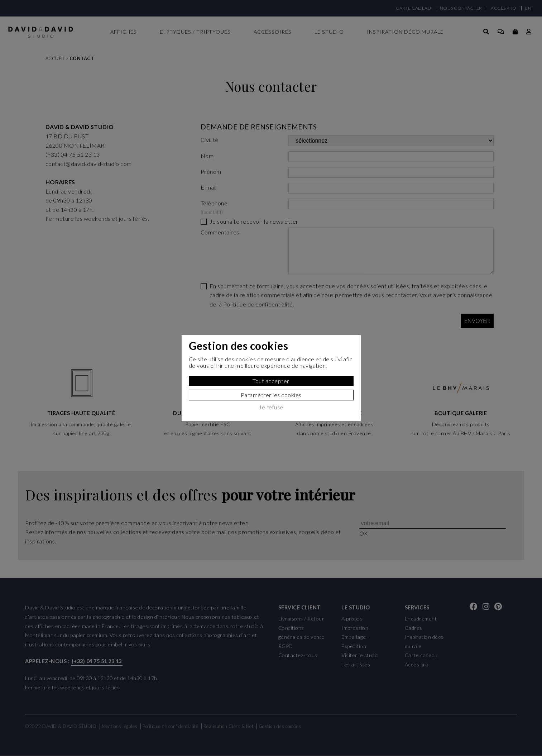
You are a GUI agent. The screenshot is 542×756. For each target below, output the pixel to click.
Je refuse (271, 407)
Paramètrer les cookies (271, 395)
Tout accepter (271, 381)
